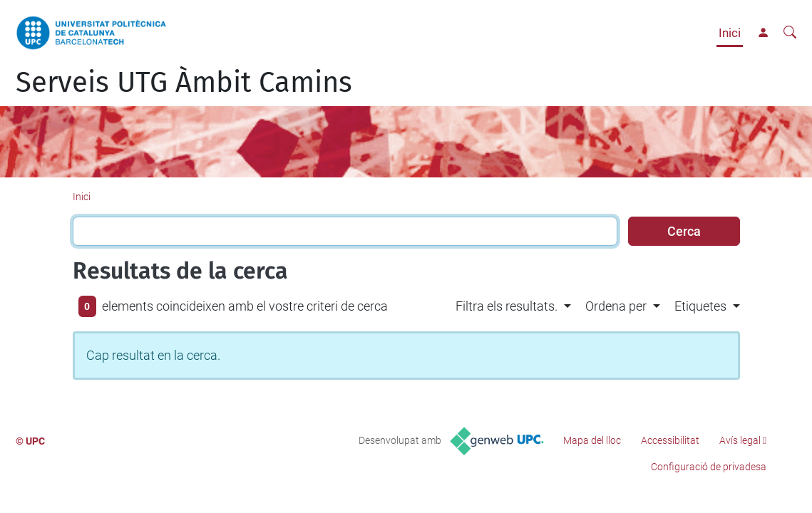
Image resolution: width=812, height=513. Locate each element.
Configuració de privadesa (709, 467)
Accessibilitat (670, 440)
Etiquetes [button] (700, 306)
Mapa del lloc (592, 440)
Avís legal (740, 440)
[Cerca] (790, 33)
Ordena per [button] (616, 306)
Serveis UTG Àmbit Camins (184, 83)
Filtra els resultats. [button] (507, 306)
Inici (730, 33)
